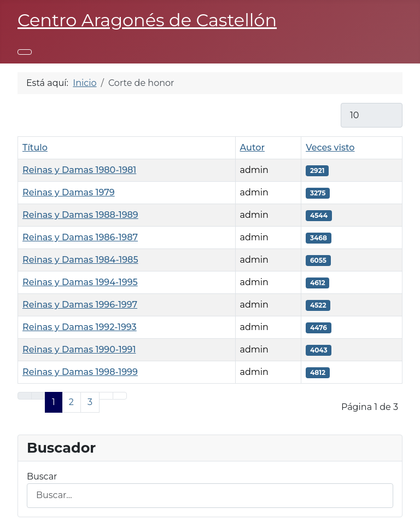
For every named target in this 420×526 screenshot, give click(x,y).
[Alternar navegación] (25, 52)
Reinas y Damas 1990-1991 (79, 349)
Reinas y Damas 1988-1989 (80, 215)
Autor (252, 148)
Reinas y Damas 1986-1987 (80, 237)
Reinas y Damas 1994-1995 (80, 282)
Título (35, 148)
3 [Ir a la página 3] (90, 402)
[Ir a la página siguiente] (106, 396)
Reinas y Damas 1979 (69, 192)
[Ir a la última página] (120, 396)
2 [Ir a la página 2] (71, 402)
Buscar (42, 476)
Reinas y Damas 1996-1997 (80, 305)
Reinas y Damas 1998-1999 (80, 372)
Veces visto (330, 148)
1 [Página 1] (54, 402)
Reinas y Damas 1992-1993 (80, 327)
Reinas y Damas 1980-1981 (79, 170)
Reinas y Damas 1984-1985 (80, 260)
